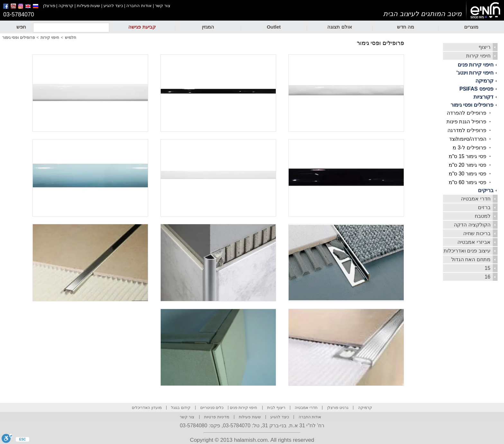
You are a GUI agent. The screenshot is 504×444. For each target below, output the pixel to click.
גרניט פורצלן (338, 408)
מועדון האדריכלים (147, 408)
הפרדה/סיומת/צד (468, 139)
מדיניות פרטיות (216, 417)
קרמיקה (66, 6)
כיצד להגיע (113, 6)
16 (488, 277)
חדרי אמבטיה (476, 199)
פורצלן (49, 6)
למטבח (483, 216)
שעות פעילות (89, 6)
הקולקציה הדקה (472, 225)
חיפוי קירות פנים (476, 65)
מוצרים (471, 27)
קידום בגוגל (181, 408)
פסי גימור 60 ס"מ (468, 182)
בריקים (486, 190)
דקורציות (483, 97)
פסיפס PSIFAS (476, 89)
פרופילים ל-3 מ (469, 148)
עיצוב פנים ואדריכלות (467, 251)
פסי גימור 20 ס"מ (468, 165)
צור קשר (163, 6)
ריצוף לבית (276, 408)
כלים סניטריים (212, 408)
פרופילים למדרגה (467, 130)
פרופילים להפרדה (466, 113)
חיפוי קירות (478, 56)
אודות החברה (139, 6)
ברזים (484, 207)
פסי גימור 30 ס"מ (468, 174)
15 (488, 268)
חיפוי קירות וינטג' (475, 73)
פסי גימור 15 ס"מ (468, 156)
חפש (21, 27)
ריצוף (485, 47)
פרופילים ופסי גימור (472, 105)
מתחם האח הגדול (471, 259)
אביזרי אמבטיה (474, 242)
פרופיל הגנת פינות (466, 122)
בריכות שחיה (477, 233)
